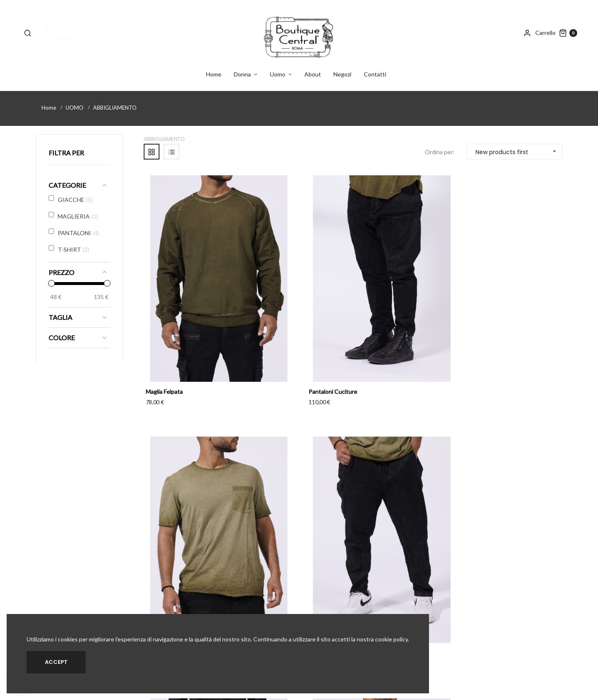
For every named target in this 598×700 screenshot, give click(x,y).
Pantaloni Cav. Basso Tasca (504, 310)
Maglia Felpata (164, 310)
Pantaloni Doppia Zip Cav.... (504, 497)
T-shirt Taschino (383, 310)
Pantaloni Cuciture (278, 310)
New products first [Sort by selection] (519, 144)
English (60, 19)
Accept (56, 662)
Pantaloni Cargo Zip (171, 497)
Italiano (61, 31)
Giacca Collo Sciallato (281, 497)
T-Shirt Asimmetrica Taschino (399, 497)
